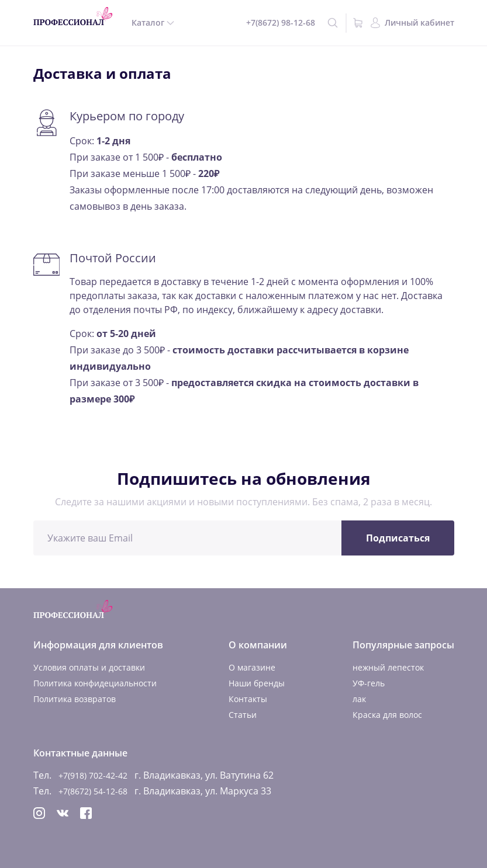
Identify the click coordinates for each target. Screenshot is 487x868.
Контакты (248, 699)
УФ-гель (369, 683)
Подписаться (398, 538)
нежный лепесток (388, 667)
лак (359, 699)
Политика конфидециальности (95, 683)
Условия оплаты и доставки (89, 667)
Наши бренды (257, 683)
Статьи (243, 715)
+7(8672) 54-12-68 (93, 791)
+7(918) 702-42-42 (93, 775)
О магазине (252, 667)
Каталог (148, 22)
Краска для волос (387, 715)
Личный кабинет (419, 22)
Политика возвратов (75, 699)
